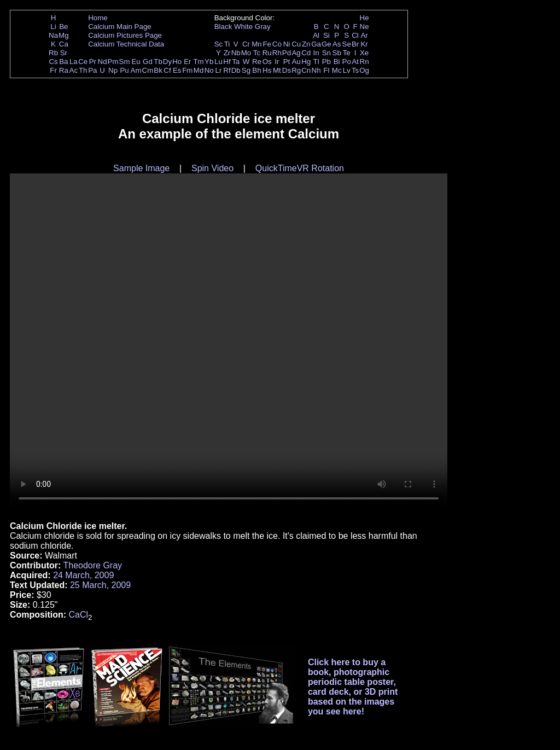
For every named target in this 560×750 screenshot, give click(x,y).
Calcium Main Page (120, 27)
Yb (209, 62)
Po (347, 62)
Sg (246, 70)
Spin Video (212, 168)
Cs (53, 62)
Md (199, 70)
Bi (337, 62)
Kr (364, 44)
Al (316, 35)
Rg (296, 70)
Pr (93, 62)
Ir (277, 62)
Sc (219, 44)
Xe (364, 53)
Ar (364, 35)
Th (83, 70)
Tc (257, 53)
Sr (64, 53)
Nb (236, 53)
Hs (267, 70)
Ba (63, 62)
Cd (306, 53)
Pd (287, 53)
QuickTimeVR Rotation (300, 168)
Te (347, 53)
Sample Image (141, 168)
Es (177, 70)
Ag (296, 53)
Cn (306, 70)
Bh (256, 70)
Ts (355, 70)
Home (98, 18)
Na (53, 35)
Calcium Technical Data (126, 44)
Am (136, 70)
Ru (267, 53)
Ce (83, 62)
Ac (74, 70)
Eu (136, 62)
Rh (277, 53)
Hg (306, 62)
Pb (326, 62)
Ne (364, 27)
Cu (296, 44)
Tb (158, 62)
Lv (347, 70)
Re (257, 62)
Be (63, 27)
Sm (125, 62)
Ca (64, 44)
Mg (64, 35)
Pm (113, 62)
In (316, 53)
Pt (287, 62)
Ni (287, 44)
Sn (326, 53)
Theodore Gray (92, 565)
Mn (257, 44)
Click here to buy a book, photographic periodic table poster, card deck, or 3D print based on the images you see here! (353, 687)
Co (277, 44)
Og (364, 70)
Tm (198, 62)
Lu (218, 62)
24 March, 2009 (83, 575)
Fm (187, 70)
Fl (326, 70)
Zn (306, 44)
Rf (227, 70)
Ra (64, 70)
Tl (316, 62)
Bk (158, 70)
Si (326, 35)
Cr (246, 44)
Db (236, 70)
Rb (53, 53)
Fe (267, 44)
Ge (326, 44)
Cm (148, 70)
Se (347, 44)
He (364, 18)
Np (113, 70)
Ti (227, 44)
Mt (277, 70)
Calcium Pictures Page (125, 35)
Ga (316, 44)
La (74, 62)
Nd (103, 62)
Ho (177, 62)
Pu (124, 70)
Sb (337, 53)
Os (267, 62)
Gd (148, 62)
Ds (287, 70)
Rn (364, 62)
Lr (219, 70)
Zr (227, 53)
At (355, 62)
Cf (167, 70)
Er (187, 62)
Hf (227, 62)
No (209, 70)
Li (53, 27)
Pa (92, 70)
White (243, 27)
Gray (263, 27)
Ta (236, 62)
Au (296, 62)
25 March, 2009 (100, 585)
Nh (316, 70)
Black (223, 27)
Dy (167, 62)
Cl (355, 35)
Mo (246, 53)
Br (355, 44)
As (337, 44)
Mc (337, 70)
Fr (53, 70)
